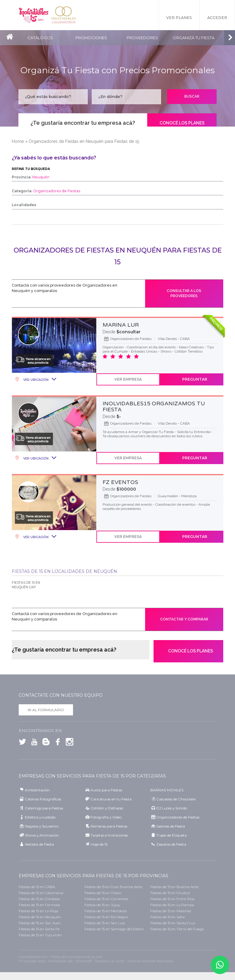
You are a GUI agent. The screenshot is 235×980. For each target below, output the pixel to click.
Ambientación (37, 790)
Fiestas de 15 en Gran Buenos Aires (113, 887)
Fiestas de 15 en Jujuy (102, 905)
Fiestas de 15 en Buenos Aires (174, 887)
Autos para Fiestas (106, 790)
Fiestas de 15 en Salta (167, 917)
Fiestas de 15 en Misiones (171, 911)
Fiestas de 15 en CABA (37, 887)
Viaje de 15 (99, 844)
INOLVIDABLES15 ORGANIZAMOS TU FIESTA (154, 407)
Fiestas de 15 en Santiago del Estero (114, 929)
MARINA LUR (121, 325)
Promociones (92, 38)
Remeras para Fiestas (109, 826)
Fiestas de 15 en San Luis (105, 923)
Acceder (217, 18)
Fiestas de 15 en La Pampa (172, 905)
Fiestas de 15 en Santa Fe (39, 929)
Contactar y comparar (184, 619)
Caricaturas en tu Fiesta (111, 799)
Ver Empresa (128, 379)
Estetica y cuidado (40, 817)
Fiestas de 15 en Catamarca (41, 893)
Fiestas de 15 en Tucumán (40, 935)
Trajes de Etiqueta (171, 835)
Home (18, 141)
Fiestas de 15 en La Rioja (38, 911)
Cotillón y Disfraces (107, 808)
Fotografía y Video (106, 817)
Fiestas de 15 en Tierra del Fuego (177, 929)
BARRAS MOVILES (167, 790)
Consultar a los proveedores (184, 293)
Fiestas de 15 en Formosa (39, 905)
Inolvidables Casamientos (64, 15)
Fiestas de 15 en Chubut (170, 893)
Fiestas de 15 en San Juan (40, 923)
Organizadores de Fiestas (178, 817)
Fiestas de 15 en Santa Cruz (173, 923)
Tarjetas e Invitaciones (109, 835)
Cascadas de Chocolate (176, 799)
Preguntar (195, 379)
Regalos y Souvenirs (42, 826)
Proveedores (143, 38)
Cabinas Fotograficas (43, 799)
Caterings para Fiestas (44, 808)
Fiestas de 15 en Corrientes (106, 899)
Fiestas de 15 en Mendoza (106, 911)
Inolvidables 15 (34, 15)
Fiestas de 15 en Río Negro (106, 917)
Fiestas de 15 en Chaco (103, 893)
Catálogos (40, 38)
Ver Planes (179, 18)
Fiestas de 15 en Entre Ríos (172, 899)
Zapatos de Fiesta (171, 844)
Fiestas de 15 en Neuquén (40, 917)
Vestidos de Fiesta (39, 844)
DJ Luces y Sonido (172, 808)
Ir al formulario (46, 710)
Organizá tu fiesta (194, 38)
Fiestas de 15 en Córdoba (39, 899)
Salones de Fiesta (171, 826)
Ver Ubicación (35, 380)
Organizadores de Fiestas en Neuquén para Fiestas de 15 (84, 141)
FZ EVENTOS (120, 482)
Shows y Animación (42, 835)
